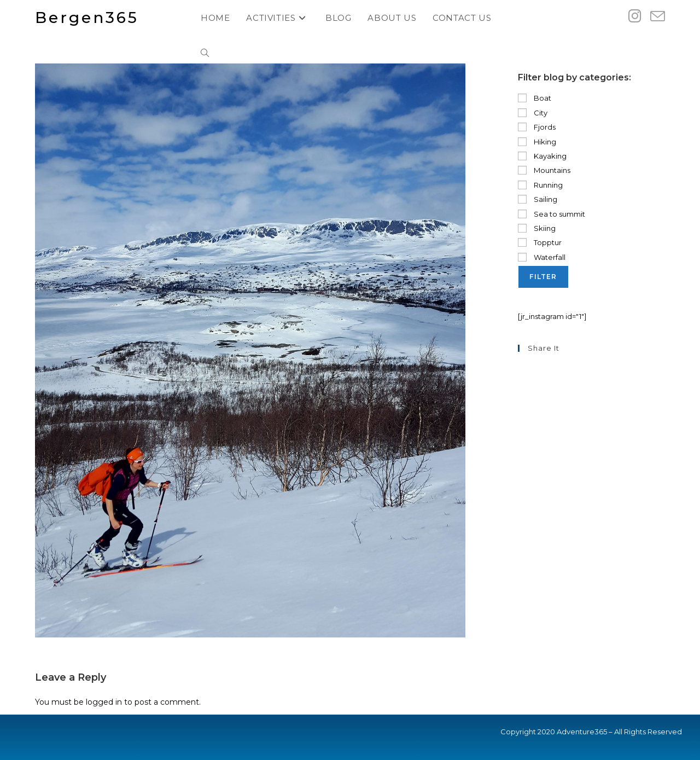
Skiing (537, 228)
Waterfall (542, 257)
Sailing (538, 199)
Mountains (544, 170)
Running (540, 185)
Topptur (540, 242)
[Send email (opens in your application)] (658, 17)
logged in (104, 702)
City (533, 113)
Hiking (537, 142)
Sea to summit (552, 214)
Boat (535, 98)
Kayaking (542, 156)
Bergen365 (87, 18)
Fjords (537, 127)
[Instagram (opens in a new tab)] (635, 16)
